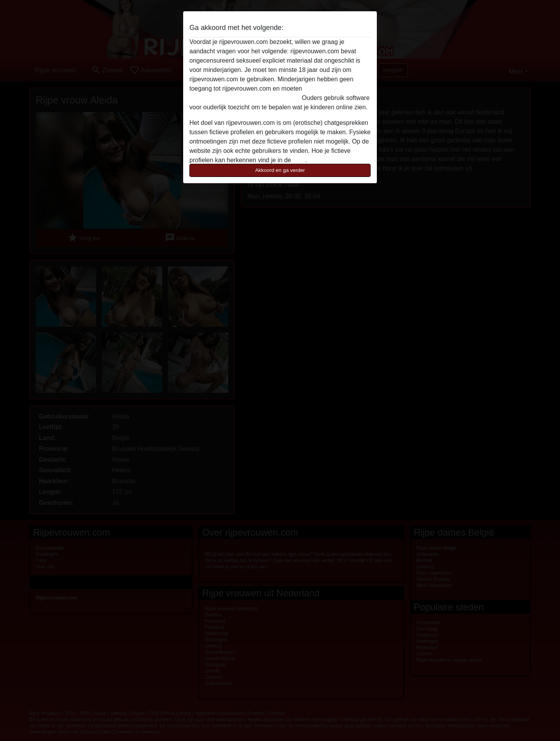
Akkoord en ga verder (280, 170)
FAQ (299, 160)
